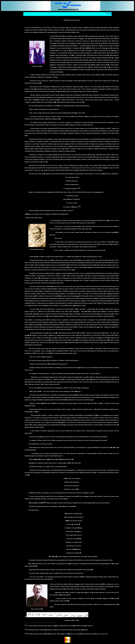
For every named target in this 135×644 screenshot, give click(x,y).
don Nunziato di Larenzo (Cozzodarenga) (84, 220)
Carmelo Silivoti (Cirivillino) (58, 36)
